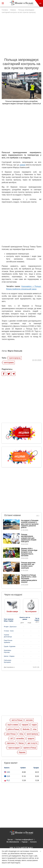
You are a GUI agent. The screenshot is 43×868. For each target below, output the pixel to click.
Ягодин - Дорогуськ (10, 627)
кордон (34, 725)
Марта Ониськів (15, 351)
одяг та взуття (32, 743)
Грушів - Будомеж (10, 646)
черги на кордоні (14, 748)
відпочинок (11, 743)
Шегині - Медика (9, 656)
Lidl (11, 738)
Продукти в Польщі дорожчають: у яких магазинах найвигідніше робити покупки (29, 579)
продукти (31, 738)
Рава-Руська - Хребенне (8, 641)
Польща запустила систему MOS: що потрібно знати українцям (28, 565)
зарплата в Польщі (30, 748)
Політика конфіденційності (24, 839)
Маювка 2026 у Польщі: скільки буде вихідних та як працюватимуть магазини (29, 552)
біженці (21, 743)
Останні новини (12, 515)
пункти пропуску (15, 358)
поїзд (21, 734)
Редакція (25, 842)
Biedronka (26, 729)
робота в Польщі (13, 729)
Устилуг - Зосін (9, 631)
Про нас (10, 839)
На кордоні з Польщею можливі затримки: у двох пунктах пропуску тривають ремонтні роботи (30, 524)
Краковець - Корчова (8, 651)
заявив (22, 165)
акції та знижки (13, 725)
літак (35, 729)
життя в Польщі (17, 720)
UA (40, 3)
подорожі (25, 725)
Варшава (22, 752)
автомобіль (20, 738)
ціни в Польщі (11, 734)
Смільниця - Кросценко (8, 661)
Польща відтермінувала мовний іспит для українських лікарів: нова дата (29, 538)
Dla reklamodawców (13, 842)
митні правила (9, 362)
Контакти (33, 842)
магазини (29, 720)
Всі (38, 516)
